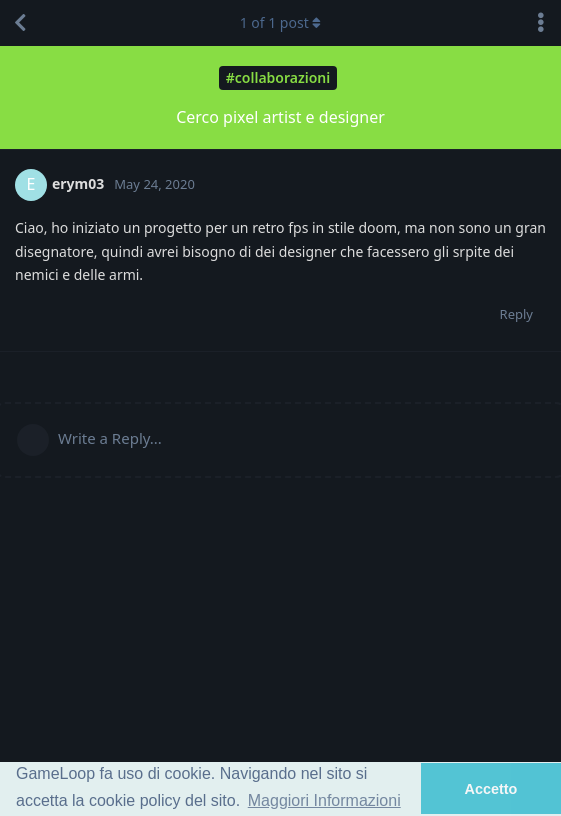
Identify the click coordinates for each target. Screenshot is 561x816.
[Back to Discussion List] (20, 23)
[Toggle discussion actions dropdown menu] (541, 23)
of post (281, 22)
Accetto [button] (491, 789)
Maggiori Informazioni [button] (324, 800)
